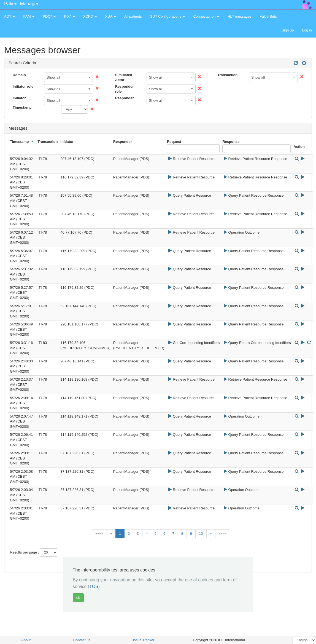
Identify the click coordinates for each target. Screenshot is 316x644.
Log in (307, 30)
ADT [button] (10, 16)
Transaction (227, 75)
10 (201, 534)
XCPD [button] (90, 16)
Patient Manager (21, 4)
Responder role (125, 89)
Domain (19, 75)
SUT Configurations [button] (168, 16)
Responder (125, 98)
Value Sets (268, 16)
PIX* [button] (69, 16)
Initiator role (23, 86)
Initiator (19, 98)
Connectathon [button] (206, 16)
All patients (133, 16)
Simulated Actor (124, 78)
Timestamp (22, 107)
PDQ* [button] (49, 16)
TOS (94, 586)
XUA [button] (110, 16)
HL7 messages (240, 16)
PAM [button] (29, 16)
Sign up (288, 30)
